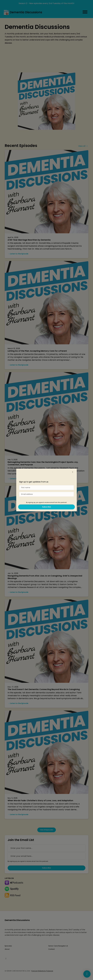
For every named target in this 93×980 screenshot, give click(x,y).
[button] (73, 472)
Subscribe (46, 507)
